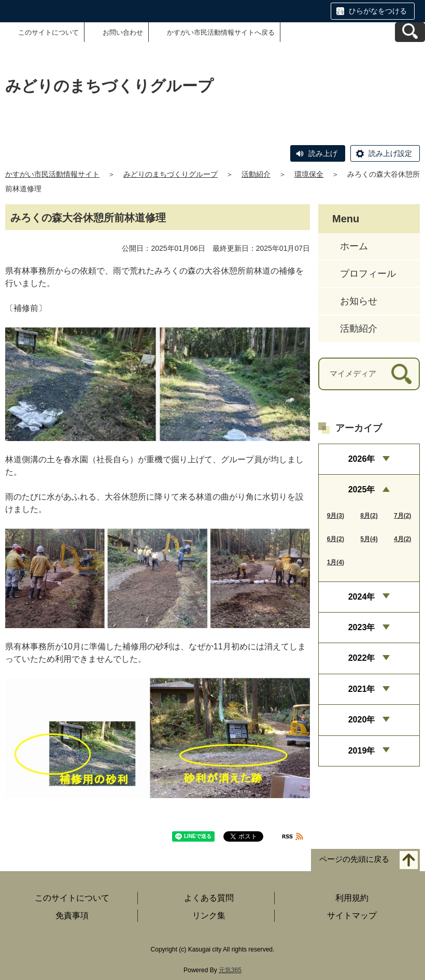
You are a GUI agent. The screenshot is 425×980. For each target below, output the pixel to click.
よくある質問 (209, 898)
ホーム (354, 246)
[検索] (401, 374)
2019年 (362, 751)
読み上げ (323, 153)
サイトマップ (352, 915)
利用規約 (352, 898)
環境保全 (309, 174)
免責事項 (72, 915)
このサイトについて (48, 32)
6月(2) (336, 539)
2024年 (362, 597)
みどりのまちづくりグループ (171, 174)
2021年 (362, 689)
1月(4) (336, 562)
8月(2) (369, 516)
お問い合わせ (123, 32)
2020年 (362, 720)
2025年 (362, 489)
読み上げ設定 (390, 153)
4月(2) (402, 539)
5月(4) (369, 539)
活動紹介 (256, 174)
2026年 (362, 459)
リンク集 (209, 915)
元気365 (230, 970)
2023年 (362, 627)
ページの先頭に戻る (354, 859)
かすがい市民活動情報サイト (52, 174)
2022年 (362, 658)
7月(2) (402, 516)
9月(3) (336, 516)
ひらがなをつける (378, 11)
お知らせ (359, 301)
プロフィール (368, 274)
